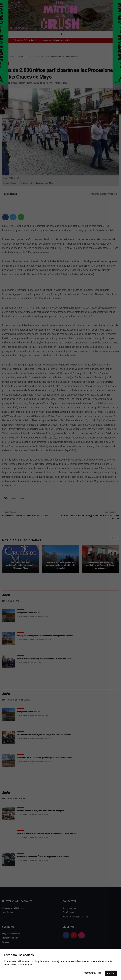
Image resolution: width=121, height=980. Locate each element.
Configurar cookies (93, 973)
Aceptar (111, 973)
